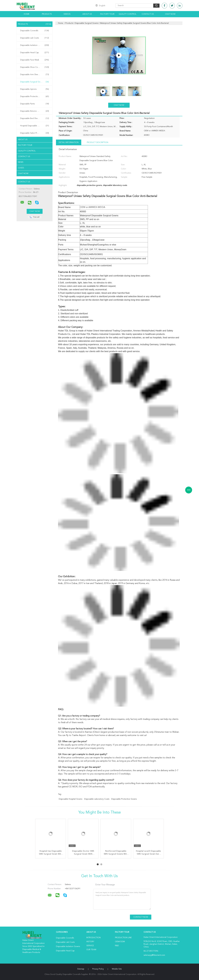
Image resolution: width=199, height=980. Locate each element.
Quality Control (128, 14)
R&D (117, 946)
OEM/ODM (120, 942)
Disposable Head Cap (35, 53)
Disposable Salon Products (35, 133)
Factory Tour (107, 14)
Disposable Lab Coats (35, 38)
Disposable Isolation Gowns (35, 45)
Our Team (91, 950)
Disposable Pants (35, 104)
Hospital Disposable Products (35, 126)
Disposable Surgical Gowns (35, 82)
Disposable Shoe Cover (35, 67)
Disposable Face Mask (35, 60)
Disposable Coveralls (35, 31)
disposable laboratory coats (97, 799)
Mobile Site (117, 969)
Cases (21, 168)
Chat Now (170, 14)
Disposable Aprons (35, 89)
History (90, 942)
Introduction (93, 938)
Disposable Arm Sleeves (35, 75)
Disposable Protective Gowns (35, 96)
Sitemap (81, 969)
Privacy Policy (98, 969)
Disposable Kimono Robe (35, 111)
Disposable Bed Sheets (35, 118)
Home (27, 14)
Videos (67, 14)
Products (47, 14)
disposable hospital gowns (70, 799)
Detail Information (69, 142)
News (21, 162)
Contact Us (148, 14)
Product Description (97, 142)
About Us (87, 14)
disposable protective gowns (124, 799)
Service (90, 946)
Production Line (123, 938)
